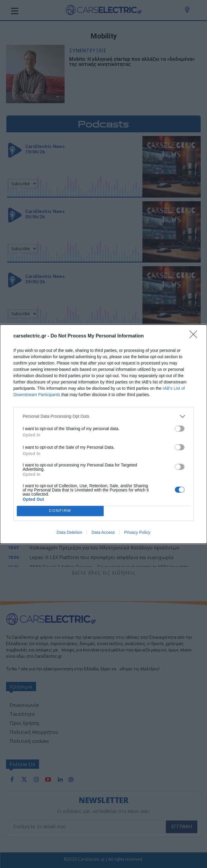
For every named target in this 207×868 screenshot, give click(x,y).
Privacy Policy (137, 532)
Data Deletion (70, 532)
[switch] (180, 429)
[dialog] (104, 434)
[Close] (195, 336)
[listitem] (104, 416)
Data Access (103, 532)
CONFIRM (60, 511)
